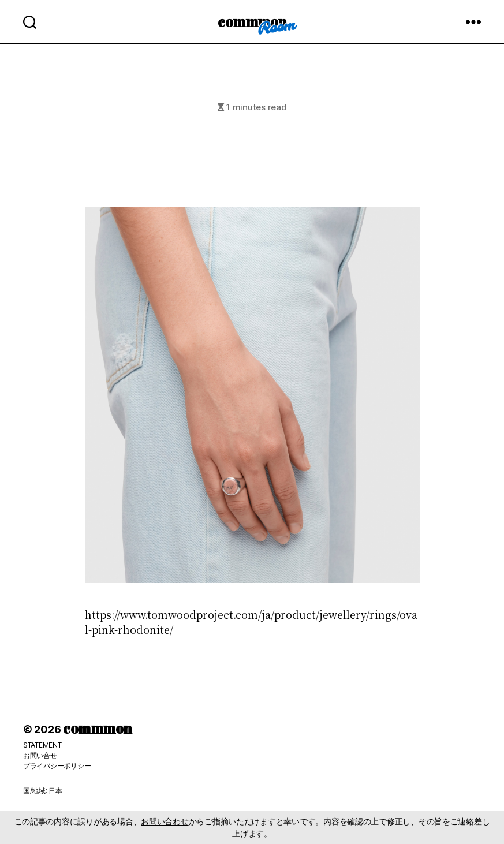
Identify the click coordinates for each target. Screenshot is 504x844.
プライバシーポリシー (57, 766)
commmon (252, 21)
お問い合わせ (165, 821)
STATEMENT (42, 745)
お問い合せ (40, 755)
